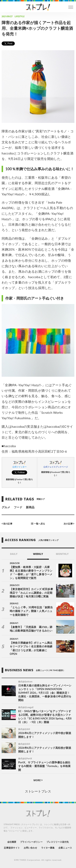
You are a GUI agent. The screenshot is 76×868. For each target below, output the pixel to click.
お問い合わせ (30, 848)
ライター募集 (48, 848)
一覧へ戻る (38, 523)
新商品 (30, 507)
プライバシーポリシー (31, 842)
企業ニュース (65, 848)
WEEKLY (38, 554)
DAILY (14, 554)
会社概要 (12, 842)
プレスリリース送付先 (58, 842)
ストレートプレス (38, 791)
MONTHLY (62, 554)
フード (18, 507)
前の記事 (7, 523)
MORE (38, 780)
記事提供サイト (12, 848)
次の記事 (69, 523)
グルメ (6, 507)
